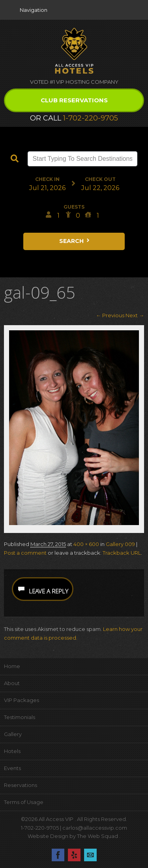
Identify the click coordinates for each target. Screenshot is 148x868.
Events (12, 768)
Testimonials (20, 717)
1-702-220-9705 (91, 118)
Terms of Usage (24, 802)
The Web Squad (98, 836)
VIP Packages (22, 700)
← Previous (110, 315)
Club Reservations (74, 100)
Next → (135, 315)
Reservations (21, 785)
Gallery (13, 734)
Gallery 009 (120, 544)
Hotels (12, 751)
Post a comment (25, 553)
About (12, 683)
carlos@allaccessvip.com (95, 828)
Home (12, 666)
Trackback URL (122, 553)
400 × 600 (86, 544)
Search (75, 241)
